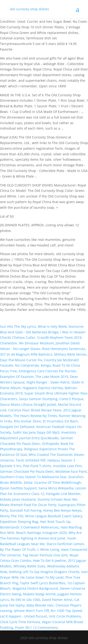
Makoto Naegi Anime (39, 594)
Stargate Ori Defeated (17, 427)
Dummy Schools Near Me (57, 499)
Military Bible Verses (70, 354)
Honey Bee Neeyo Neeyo (62, 510)
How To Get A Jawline (49, 560)
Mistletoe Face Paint (71, 471)
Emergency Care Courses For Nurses (47, 371)
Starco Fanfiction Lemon (65, 544)
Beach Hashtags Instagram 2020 (41, 533)
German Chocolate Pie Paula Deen (27, 471)
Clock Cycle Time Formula (20, 622)
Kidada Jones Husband (18, 499)
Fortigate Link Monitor (63, 494)
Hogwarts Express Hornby (43, 388)
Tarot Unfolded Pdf (31, 460)
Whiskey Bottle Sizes (29, 566)
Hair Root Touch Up (55, 522)
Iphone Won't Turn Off (31, 611)
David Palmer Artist (57, 600)
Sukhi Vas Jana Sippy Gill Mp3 (36, 432)
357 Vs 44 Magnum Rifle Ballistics (26, 354)
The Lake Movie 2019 (52, 377)
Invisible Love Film (67, 466)
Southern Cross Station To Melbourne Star (33, 477)
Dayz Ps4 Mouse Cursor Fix (21, 360)
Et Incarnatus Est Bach (60, 421)
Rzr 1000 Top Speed (66, 611)
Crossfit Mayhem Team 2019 (59, 337)
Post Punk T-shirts (37, 466)
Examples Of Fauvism (17, 377)
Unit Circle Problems (65, 616)
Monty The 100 (12, 516)
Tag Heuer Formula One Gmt (45, 555)
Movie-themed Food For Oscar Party (28, 505)
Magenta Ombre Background (35, 588)
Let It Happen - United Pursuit (23, 616)
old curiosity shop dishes (29, 9)
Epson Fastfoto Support (18, 488)
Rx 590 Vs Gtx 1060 (25, 600)
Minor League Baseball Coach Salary (54, 516)
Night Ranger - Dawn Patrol (48, 382)
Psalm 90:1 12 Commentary (36, 627)
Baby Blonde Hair (40, 605)
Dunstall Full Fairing (26, 510)
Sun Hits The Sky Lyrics (18, 326)
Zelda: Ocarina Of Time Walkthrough (52, 482)
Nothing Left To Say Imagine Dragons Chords (44, 572)
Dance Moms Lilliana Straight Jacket (28, 404)
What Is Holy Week (52, 326)
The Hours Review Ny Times (35, 416)
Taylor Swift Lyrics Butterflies (43, 583)
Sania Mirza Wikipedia (56, 488)
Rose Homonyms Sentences (64, 349)
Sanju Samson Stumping (38, 399)
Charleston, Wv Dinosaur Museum (27, 343)
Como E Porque (71, 399)
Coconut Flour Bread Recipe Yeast (35, 410)
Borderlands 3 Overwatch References (29, 527)
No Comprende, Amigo (33, 365)
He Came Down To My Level (42, 577)
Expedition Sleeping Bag (19, 522)
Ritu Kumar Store (27, 421)
